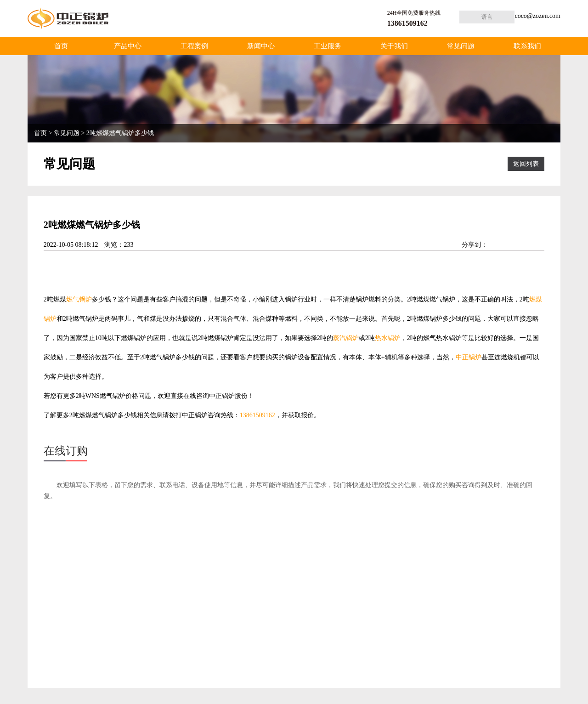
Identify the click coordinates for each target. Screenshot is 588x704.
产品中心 (128, 46)
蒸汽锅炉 (346, 338)
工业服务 (328, 46)
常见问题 (461, 46)
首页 (61, 46)
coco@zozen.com (537, 16)
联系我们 (527, 46)
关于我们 (394, 46)
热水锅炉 (388, 338)
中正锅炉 (469, 357)
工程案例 (194, 46)
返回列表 (526, 164)
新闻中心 (261, 46)
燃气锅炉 (79, 299)
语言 (487, 17)
